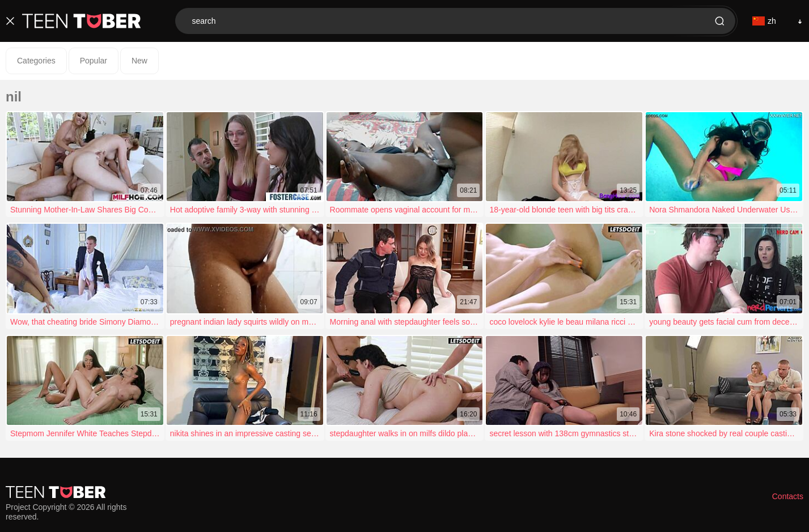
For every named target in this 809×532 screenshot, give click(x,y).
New (139, 61)
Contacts (788, 496)
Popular (94, 61)
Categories (36, 61)
